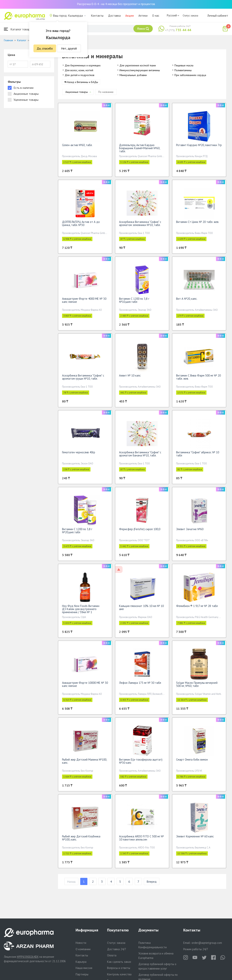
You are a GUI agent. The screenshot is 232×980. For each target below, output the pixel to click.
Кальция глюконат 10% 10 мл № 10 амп (141, 609)
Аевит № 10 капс (130, 377)
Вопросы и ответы (119, 968)
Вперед (152, 883)
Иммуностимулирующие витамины (140, 70)
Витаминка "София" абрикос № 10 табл (198, 456)
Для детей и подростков (80, 75)
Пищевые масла (184, 65)
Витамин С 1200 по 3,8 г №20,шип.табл (77, 533)
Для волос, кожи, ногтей (79, 70)
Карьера (81, 962)
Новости (81, 943)
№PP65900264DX (28, 957)
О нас (156, 16)
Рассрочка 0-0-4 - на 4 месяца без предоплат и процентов (116, 4)
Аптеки (143, 16)
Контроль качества (119, 974)
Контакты (97, 16)
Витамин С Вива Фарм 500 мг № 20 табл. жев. (198, 379)
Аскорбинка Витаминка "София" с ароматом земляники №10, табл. (140, 225)
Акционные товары (77, 94)
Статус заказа (190, 15)
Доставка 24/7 (117, 949)
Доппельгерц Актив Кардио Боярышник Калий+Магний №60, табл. (139, 150)
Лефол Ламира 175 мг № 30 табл (140, 685)
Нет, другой (69, 48)
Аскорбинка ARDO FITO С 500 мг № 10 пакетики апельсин (141, 840)
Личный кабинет (218, 16)
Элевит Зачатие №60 (190, 531)
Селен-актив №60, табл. (77, 147)
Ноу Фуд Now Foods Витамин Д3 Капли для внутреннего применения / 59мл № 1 (81, 611)
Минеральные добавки (133, 75)
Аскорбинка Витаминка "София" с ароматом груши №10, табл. (83, 379)
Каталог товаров (19, 29)
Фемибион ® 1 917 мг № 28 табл (197, 608)
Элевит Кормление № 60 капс (195, 838)
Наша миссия (84, 968)
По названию (106, 94)
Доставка (114, 16)
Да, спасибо (45, 48)
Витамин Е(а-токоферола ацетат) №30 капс (141, 763)
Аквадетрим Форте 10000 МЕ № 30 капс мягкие (85, 686)
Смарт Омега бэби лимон (192, 761)
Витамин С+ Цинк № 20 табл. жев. (198, 224)
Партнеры (82, 974)
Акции (130, 16)
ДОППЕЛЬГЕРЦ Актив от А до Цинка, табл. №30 (81, 225)
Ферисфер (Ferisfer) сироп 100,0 (140, 531)
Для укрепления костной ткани (138, 65)
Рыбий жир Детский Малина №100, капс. (84, 763)
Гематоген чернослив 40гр (79, 454)
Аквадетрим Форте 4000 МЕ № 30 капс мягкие (84, 302)
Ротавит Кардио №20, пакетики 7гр (199, 147)
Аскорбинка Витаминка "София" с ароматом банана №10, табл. (140, 456)
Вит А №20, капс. (187, 301)
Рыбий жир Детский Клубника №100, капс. (81, 840)
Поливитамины (183, 70)
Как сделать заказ (119, 962)
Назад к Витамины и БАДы (82, 84)
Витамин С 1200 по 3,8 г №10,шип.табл (134, 302)
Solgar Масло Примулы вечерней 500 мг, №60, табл (197, 686)
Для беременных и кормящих (83, 65)
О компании (83, 949)
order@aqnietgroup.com (207, 943)
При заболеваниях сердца (190, 75)
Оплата (112, 955)
